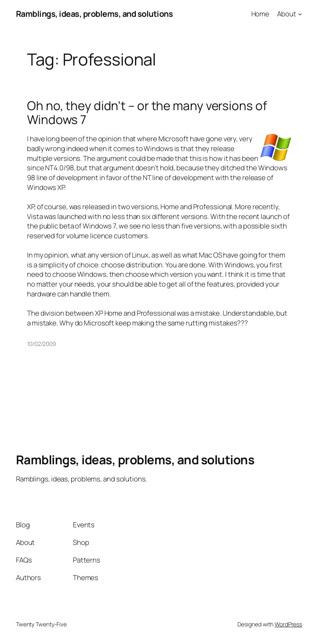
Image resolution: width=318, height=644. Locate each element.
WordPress (288, 624)
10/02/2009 (42, 344)
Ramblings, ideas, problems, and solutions (95, 14)
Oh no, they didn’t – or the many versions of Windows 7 (147, 112)
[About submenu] (300, 14)
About (287, 14)
